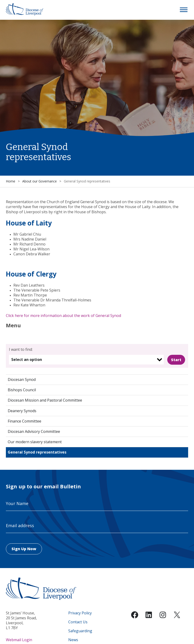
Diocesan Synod (22, 379)
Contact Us (78, 622)
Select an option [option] (27, 360)
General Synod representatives (37, 452)
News (73, 640)
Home (11, 181)
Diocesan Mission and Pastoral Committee (45, 400)
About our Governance (40, 181)
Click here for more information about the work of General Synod (63, 316)
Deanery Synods (22, 411)
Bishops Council (22, 390)
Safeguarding (80, 631)
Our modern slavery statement (35, 442)
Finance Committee (25, 421)
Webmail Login (19, 640)
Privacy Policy (80, 613)
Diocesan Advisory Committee (34, 431)
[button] (184, 10)
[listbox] (86, 360)
